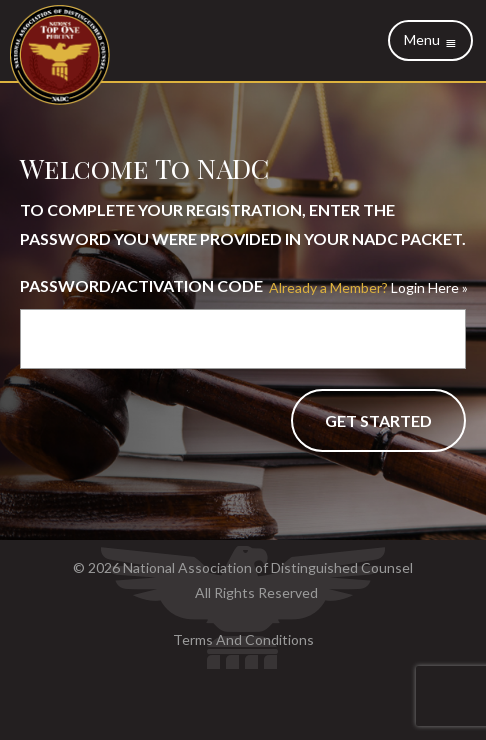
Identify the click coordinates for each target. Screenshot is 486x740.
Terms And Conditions (243, 639)
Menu (430, 40)
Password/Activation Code (141, 285)
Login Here (364, 287)
